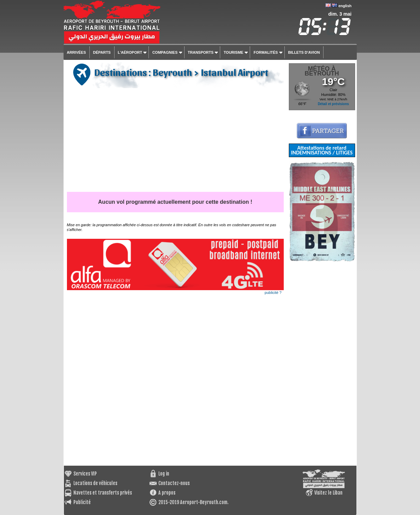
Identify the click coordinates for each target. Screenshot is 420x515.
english (345, 6)
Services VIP (85, 474)
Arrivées (76, 52)
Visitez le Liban (328, 493)
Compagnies (165, 52)
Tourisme (233, 52)
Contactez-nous (174, 483)
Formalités (266, 52)
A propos (167, 493)
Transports (201, 52)
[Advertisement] (175, 141)
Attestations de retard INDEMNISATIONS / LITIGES (322, 150)
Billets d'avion (304, 52)
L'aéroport (130, 52)
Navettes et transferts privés (103, 493)
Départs (102, 52)
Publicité (82, 502)
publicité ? (273, 293)
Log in (164, 474)
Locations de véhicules (95, 483)
